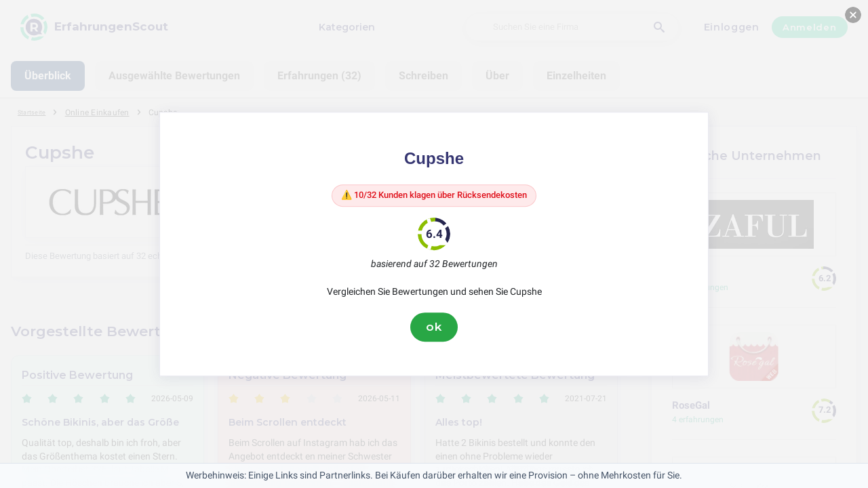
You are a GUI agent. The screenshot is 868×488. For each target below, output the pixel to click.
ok (434, 330)
